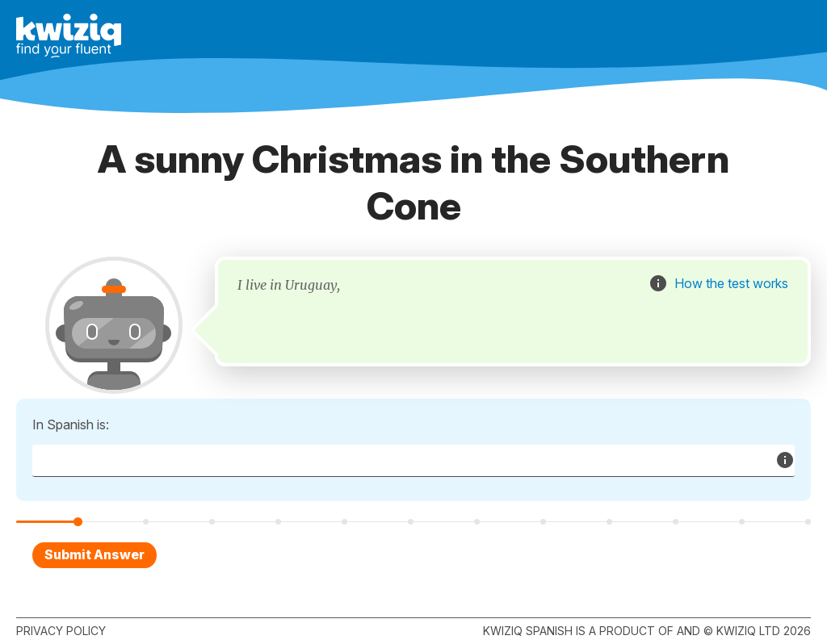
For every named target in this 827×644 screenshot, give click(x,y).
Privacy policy (61, 631)
